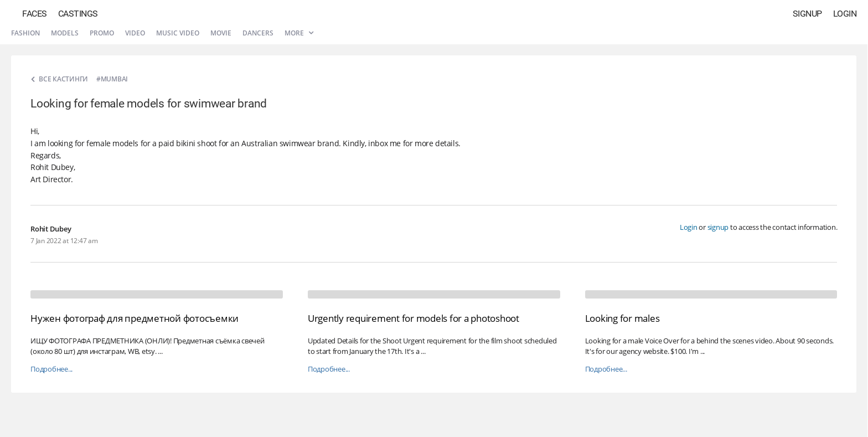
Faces (35, 14)
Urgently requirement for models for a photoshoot (414, 318)
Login (845, 14)
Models (65, 33)
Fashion (25, 33)
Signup (807, 14)
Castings (78, 14)
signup (718, 227)
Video (135, 33)
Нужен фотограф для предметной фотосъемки (135, 318)
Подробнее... (51, 369)
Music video (178, 33)
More (299, 33)
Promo (102, 33)
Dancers (258, 33)
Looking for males (622, 318)
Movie (221, 33)
